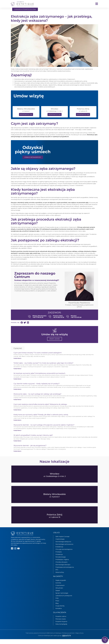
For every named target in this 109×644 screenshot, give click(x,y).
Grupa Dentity (60, 611)
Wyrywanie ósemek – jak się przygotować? (30, 450)
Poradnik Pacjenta (61, 626)
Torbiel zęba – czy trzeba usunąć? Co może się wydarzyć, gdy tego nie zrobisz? (43, 368)
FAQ (57, 603)
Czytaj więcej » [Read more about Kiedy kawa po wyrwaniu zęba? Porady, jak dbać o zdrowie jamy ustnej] (18, 425)
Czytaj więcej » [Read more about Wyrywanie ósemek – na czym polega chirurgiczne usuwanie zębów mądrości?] (18, 435)
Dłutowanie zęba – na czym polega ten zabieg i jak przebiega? (37, 399)
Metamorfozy (60, 577)
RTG (57, 575)
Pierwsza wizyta (61, 624)
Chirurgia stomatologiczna (64, 554)
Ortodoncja (59, 559)
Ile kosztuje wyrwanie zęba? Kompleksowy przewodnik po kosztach (39, 378)
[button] (22, 327)
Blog (57, 608)
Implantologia (60, 544)
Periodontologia (61, 562)
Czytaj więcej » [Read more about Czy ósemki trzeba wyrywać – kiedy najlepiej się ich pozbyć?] (18, 394)
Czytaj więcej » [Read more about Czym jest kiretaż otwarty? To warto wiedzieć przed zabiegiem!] (18, 363)
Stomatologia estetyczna (63, 546)
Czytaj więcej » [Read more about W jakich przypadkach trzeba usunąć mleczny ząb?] (18, 446)
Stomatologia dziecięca (63, 569)
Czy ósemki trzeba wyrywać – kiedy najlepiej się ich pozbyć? (37, 388)
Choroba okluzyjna (61, 567)
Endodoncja (59, 552)
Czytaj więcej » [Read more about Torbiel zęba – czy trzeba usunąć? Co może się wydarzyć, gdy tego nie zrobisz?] (18, 373)
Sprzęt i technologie (62, 598)
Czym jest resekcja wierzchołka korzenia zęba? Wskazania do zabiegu (40, 409)
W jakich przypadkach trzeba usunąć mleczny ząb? (33, 440)
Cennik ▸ (58, 588)
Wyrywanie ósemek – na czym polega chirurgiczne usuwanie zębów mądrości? (44, 430)
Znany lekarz (55, 344)
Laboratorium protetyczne (64, 600)
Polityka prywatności (68, 638)
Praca (57, 606)
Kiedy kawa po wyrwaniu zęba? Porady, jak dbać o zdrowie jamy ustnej (41, 419)
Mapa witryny (79, 638)
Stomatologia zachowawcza (64, 549)
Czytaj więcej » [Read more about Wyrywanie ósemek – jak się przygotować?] (18, 456)
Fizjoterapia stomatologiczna (65, 572)
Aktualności (59, 593)
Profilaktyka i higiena (62, 564)
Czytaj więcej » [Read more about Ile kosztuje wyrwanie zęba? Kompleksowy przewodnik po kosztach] (18, 384)
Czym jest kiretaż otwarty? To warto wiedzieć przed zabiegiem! (38, 358)
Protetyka (59, 557)
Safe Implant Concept (62, 541)
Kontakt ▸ (59, 613)
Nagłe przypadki (61, 585)
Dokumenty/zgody (61, 629)
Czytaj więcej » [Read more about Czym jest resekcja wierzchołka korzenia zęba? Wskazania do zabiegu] (18, 415)
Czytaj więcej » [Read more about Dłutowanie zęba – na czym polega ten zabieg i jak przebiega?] (18, 404)
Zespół (58, 595)
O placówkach (60, 590)
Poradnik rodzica (61, 621)
